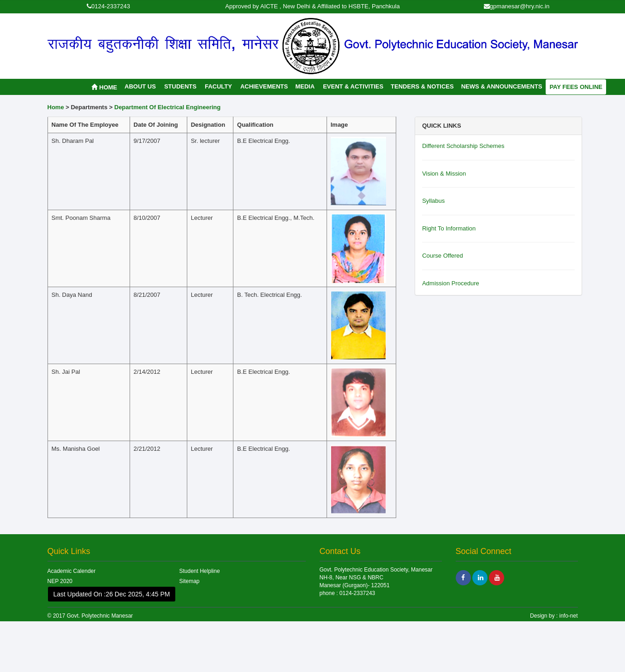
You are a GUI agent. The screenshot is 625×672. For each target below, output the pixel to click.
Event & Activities (353, 86)
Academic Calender (72, 571)
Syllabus (433, 201)
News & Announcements (502, 86)
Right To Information (449, 228)
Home (104, 87)
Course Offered (443, 256)
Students (180, 86)
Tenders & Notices (422, 86)
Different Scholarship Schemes (463, 146)
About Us (140, 86)
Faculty (218, 86)
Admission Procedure (451, 283)
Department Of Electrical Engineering (167, 107)
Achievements (264, 86)
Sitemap (190, 581)
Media (305, 86)
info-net (568, 616)
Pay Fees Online (576, 87)
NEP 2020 (60, 581)
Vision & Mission (444, 174)
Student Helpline (200, 571)
